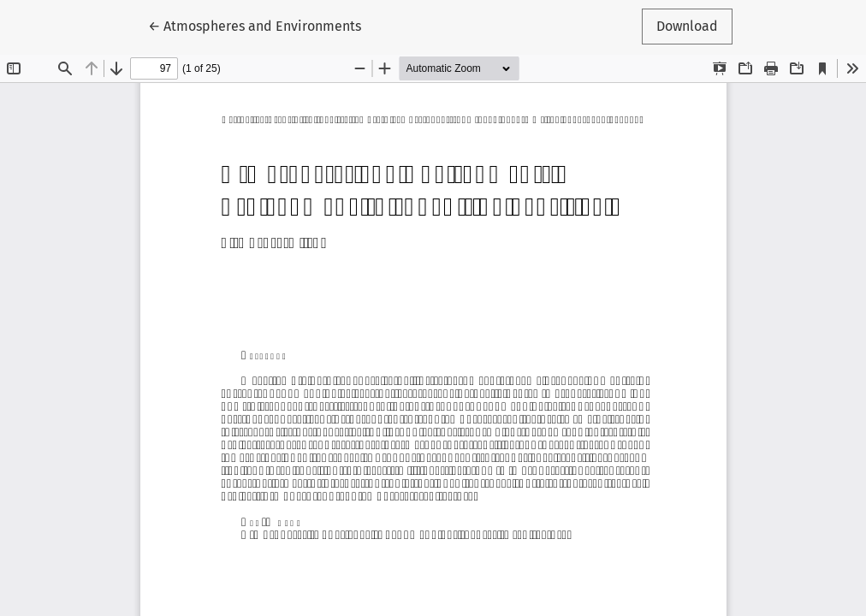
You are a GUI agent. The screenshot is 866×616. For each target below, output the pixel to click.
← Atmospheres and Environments (255, 25)
